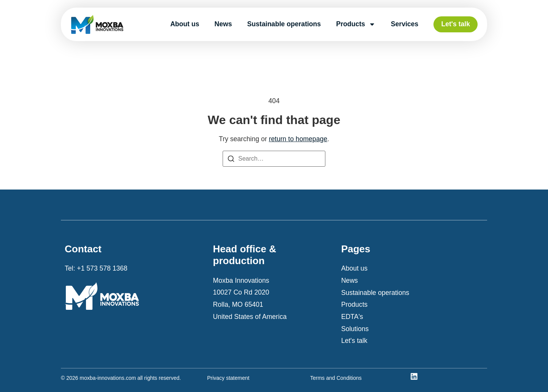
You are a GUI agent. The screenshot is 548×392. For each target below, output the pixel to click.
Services (405, 24)
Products (356, 24)
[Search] (231, 161)
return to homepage (298, 139)
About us (185, 24)
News (223, 24)
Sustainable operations (284, 24)
